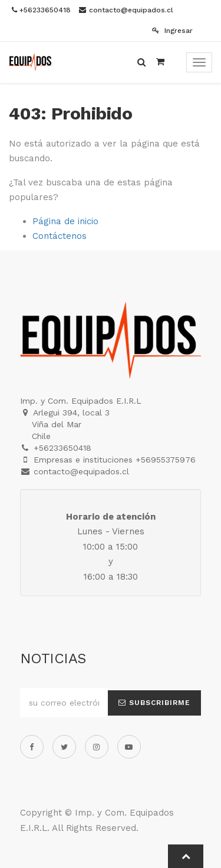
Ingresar (172, 31)
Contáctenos (60, 236)
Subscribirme (154, 703)
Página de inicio (65, 221)
